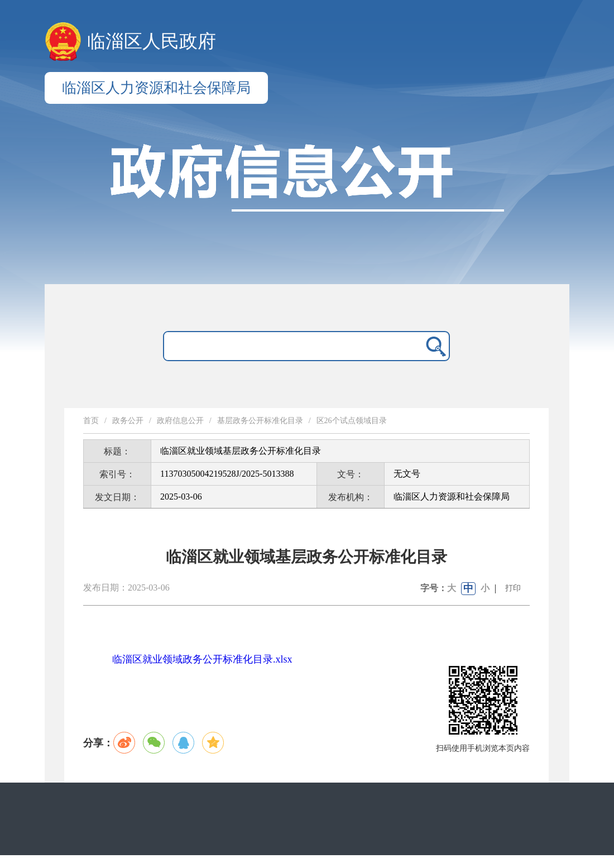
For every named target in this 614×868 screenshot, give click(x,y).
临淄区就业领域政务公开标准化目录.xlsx (202, 659)
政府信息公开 (180, 421)
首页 (91, 421)
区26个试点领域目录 (352, 421)
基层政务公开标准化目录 (260, 421)
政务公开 (128, 421)
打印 (513, 588)
